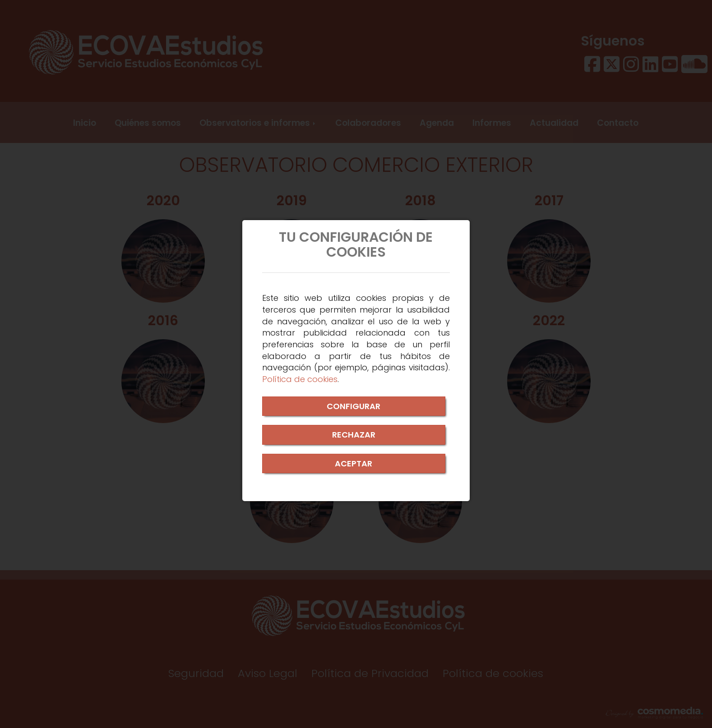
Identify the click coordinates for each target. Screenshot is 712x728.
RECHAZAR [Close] (354, 435)
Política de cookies (300, 379)
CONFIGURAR (354, 406)
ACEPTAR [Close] (354, 463)
